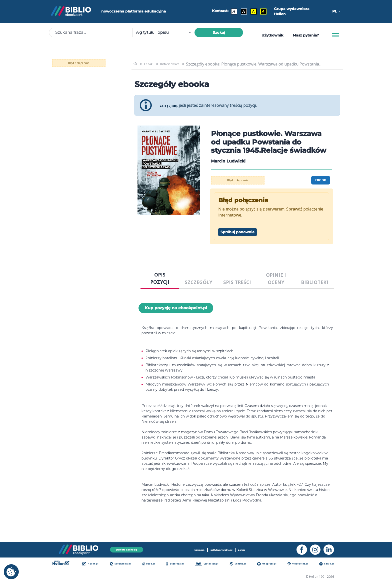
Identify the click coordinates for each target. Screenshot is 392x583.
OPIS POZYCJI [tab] (160, 278)
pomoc (256, 549)
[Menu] (335, 35)
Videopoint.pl (302, 564)
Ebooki (152, 64)
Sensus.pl (242, 564)
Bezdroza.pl (178, 564)
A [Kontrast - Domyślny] (232, 11)
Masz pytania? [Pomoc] (306, 35)
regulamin (187, 549)
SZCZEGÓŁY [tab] (198, 282)
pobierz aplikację (126, 549)
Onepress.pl (271, 564)
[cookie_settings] (11, 572)
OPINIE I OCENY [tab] (276, 278)
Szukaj (219, 32)
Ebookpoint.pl (125, 564)
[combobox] (166, 32)
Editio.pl (331, 564)
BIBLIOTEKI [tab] (315, 282)
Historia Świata (180, 64)
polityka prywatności (223, 549)
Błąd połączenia (86, 63)
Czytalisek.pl (211, 564)
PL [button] (335, 11)
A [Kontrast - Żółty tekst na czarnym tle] (261, 11)
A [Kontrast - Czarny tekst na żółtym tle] (251, 11)
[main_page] (136, 64)
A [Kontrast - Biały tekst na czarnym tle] (241, 11)
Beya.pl (153, 564)
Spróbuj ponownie (237, 232)
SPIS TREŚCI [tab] (237, 282)
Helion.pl (95, 564)
